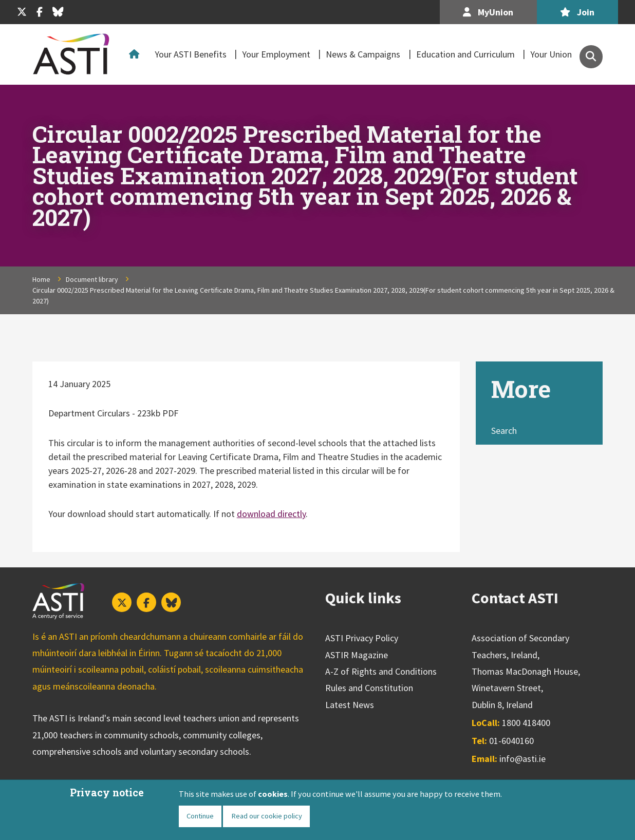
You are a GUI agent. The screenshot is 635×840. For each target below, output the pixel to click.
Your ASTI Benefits (191, 54)
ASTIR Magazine (357, 655)
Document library (92, 279)
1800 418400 (526, 723)
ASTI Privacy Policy (362, 638)
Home (136, 54)
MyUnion (488, 12)
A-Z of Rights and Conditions (381, 671)
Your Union (551, 54)
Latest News (350, 705)
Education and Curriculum (465, 54)
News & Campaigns (363, 54)
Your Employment (276, 54)
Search (504, 431)
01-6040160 (511, 741)
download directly (271, 514)
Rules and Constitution (369, 688)
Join (577, 12)
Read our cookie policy (267, 816)
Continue (200, 816)
